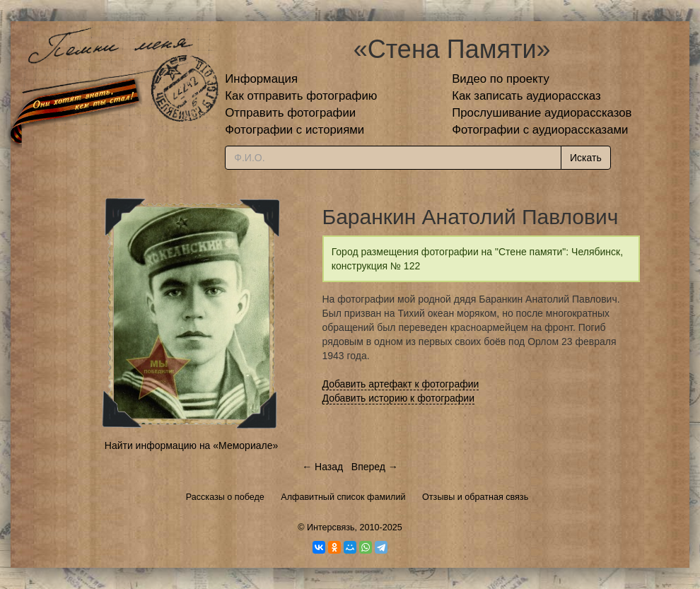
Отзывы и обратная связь (475, 497)
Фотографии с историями (294, 130)
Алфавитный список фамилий (343, 497)
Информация (261, 79)
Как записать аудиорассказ (526, 96)
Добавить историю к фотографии (399, 398)
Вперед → (375, 467)
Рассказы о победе (225, 497)
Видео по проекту (501, 79)
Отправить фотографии (290, 113)
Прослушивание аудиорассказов (542, 113)
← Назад (322, 467)
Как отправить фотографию (301, 96)
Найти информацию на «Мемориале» (191, 445)
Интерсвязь (331, 527)
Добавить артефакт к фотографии (401, 384)
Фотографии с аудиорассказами (540, 130)
